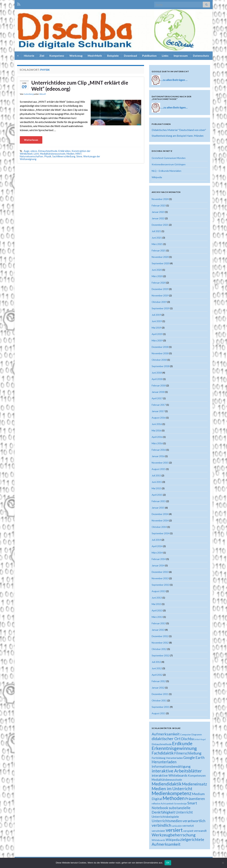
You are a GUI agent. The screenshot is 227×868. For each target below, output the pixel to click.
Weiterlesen (31, 140)
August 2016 (159, 418)
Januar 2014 (158, 565)
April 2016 (157, 437)
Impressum (181, 56)
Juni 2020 (157, 270)
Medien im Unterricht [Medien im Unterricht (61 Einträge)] (172, 788)
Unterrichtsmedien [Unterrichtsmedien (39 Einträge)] (167, 821)
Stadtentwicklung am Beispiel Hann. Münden (178, 136)
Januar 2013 (158, 630)
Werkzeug (76, 56)
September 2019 (161, 308)
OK (168, 863)
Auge (27, 151)
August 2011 (159, 713)
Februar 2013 (159, 623)
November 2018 (160, 353)
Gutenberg (29, 94)
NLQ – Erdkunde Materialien (166, 171)
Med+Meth (95, 56)
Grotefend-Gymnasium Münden (169, 158)
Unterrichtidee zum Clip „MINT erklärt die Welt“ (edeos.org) (80, 86)
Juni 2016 (157, 424)
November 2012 (160, 643)
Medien (71, 154)
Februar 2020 (159, 283)
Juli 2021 (156, 231)
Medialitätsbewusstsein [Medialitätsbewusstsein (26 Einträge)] (167, 780)
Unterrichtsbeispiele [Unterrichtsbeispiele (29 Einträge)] (165, 817)
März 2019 (157, 340)
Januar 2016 (158, 456)
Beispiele (113, 56)
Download (130, 56)
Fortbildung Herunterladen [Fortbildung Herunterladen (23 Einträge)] (167, 758)
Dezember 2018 (160, 347)
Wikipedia (157, 177)
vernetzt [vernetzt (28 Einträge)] (188, 826)
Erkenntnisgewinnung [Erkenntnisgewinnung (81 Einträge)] (174, 748)
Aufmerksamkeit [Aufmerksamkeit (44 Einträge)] (166, 734)
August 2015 (159, 469)
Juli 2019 (156, 315)
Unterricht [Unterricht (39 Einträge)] (184, 812)
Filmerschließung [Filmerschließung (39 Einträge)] (188, 753)
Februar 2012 (159, 681)
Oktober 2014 (159, 527)
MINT (79, 154)
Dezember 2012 (160, 636)
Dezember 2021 (160, 225)
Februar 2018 (159, 385)
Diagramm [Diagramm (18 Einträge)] (197, 735)
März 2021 (157, 244)
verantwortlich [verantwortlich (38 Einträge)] (194, 821)
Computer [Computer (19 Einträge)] (186, 734)
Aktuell (42, 94)
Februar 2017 (159, 405)
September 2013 (161, 585)
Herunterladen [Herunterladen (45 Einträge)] (164, 762)
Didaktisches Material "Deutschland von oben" (179, 130)
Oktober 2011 (159, 700)
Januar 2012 (158, 688)
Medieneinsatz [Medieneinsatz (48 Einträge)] (194, 784)
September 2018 (161, 366)
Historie (29, 56)
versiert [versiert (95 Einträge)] (174, 830)
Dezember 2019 (160, 289)
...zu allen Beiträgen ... (174, 80)
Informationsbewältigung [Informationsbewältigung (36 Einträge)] (171, 766)
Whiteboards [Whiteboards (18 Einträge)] (158, 840)
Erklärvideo (64, 151)
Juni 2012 (157, 668)
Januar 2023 (158, 212)
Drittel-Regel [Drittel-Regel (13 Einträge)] (200, 739)
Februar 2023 (159, 205)
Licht (36, 154)
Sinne (79, 156)
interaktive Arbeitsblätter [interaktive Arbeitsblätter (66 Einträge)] (177, 771)
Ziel (42, 56)
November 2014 (160, 520)
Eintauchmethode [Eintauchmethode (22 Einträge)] (162, 744)
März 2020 (157, 276)
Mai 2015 (156, 488)
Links (165, 56)
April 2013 (157, 610)
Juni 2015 (157, 482)
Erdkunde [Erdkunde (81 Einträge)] (182, 743)
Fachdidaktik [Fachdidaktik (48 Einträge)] (163, 753)
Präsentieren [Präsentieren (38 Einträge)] (195, 799)
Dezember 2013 (160, 572)
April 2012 (157, 675)
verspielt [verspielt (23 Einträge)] (188, 831)
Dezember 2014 (160, 514)
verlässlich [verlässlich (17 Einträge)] (177, 826)
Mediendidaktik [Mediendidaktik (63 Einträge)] (167, 784)
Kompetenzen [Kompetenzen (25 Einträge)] (197, 776)
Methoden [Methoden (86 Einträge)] (174, 798)
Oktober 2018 (159, 360)
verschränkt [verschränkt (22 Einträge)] (158, 831)
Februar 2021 (159, 250)
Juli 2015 (156, 475)
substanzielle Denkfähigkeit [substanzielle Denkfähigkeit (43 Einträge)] (171, 810)
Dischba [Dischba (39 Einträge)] (187, 739)
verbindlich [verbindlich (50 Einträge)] (161, 825)
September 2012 (161, 655)
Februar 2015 (159, 501)
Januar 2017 (158, 411)
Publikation (149, 56)
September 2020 (161, 263)
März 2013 (157, 617)
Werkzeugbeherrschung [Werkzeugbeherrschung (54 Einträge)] (174, 835)
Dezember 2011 (160, 694)
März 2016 (157, 443)
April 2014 (157, 546)
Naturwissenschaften (31, 156)
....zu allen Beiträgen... (174, 107)
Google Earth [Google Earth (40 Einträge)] (194, 757)
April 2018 (157, 379)
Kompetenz (57, 56)
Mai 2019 (156, 328)
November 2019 (160, 295)
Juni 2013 (157, 598)
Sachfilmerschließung (64, 156)
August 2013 (159, 591)
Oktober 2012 (159, 649)
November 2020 (160, 257)
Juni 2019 (157, 321)
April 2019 (157, 334)
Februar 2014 (159, 559)
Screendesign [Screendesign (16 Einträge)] (181, 804)
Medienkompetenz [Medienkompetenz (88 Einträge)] (172, 793)
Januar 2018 (158, 392)
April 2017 (157, 398)
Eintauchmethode (48, 151)
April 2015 (157, 495)
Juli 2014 (156, 540)
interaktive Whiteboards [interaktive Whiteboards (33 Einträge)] (170, 775)
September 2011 (161, 707)
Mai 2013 (156, 604)
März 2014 (157, 553)
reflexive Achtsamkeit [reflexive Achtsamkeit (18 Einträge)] (163, 804)
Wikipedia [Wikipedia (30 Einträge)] (173, 840)
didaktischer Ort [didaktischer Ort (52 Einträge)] (166, 739)
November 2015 (160, 463)
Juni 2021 (157, 238)
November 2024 (160, 199)
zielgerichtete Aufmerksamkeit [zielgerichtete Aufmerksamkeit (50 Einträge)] (178, 842)
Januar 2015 (158, 508)
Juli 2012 (156, 662)
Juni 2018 (157, 373)
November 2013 (160, 578)
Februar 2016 (159, 450)
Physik (48, 156)
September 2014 (161, 533)
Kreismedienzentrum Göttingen (169, 164)
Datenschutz (201, 56)
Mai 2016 (156, 430)
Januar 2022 (158, 218)
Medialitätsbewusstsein (53, 154)
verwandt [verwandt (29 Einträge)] (200, 831)
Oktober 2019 (159, 302)
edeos (34, 151)
